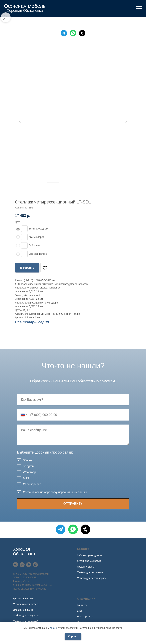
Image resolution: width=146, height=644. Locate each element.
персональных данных (73, 492)
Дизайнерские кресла (89, 561)
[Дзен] (35, 565)
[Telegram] (64, 33)
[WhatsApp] (73, 33)
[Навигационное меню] (139, 8)
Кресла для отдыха (24, 599)
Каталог (83, 549)
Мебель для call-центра (26, 616)
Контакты (82, 605)
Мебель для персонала (90, 572)
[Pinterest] (29, 565)
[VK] (15, 565)
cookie (53, 628)
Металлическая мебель (26, 604)
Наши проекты (85, 617)
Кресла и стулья (86, 567)
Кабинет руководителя (89, 555)
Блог (80, 611)
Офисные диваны (23, 610)
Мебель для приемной (25, 621)
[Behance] (22, 565)
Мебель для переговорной (92, 578)
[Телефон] (82, 33)
